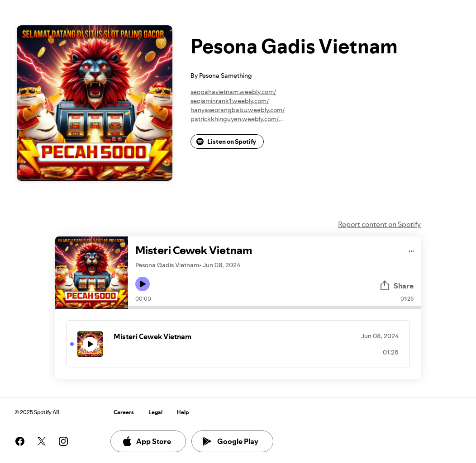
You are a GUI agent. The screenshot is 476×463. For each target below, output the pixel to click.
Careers (124, 412)
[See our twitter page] (42, 441)
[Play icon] (143, 284)
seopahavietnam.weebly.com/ (233, 92)
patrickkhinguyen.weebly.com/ (235, 119)
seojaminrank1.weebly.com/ (230, 101)
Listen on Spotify (226, 142)
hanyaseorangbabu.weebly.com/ (238, 110)
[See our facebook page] (20, 441)
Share (396, 286)
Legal (155, 412)
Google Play (231, 441)
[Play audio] (412, 250)
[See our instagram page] (63, 441)
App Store (146, 441)
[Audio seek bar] (274, 307)
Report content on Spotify (379, 224)
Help (183, 412)
